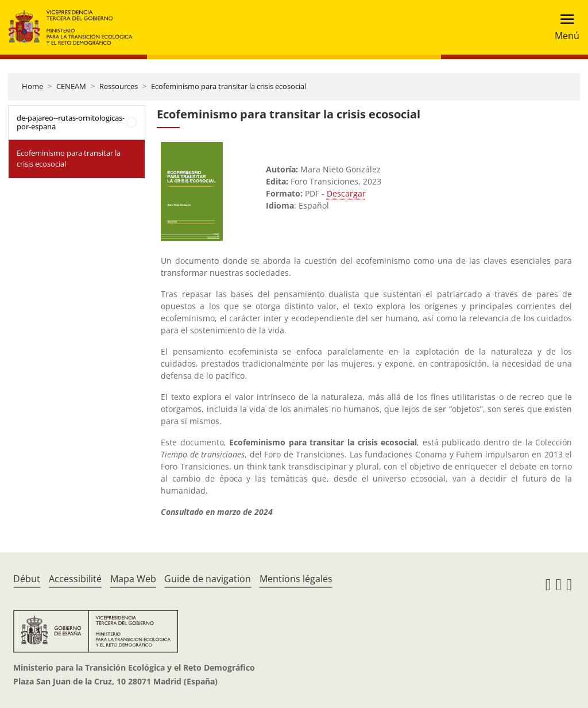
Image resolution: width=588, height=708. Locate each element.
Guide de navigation (208, 579)
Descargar (346, 193)
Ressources (119, 86)
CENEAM (71, 86)
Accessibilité (75, 579)
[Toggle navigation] (564, 27)
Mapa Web (133, 579)
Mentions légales (296, 579)
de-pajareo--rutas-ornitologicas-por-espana (71, 122)
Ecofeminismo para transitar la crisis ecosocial (229, 86)
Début (27, 579)
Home (32, 86)
